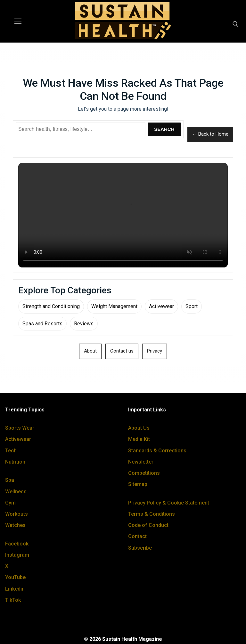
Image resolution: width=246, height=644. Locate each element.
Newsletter (141, 462)
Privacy (155, 351)
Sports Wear (20, 428)
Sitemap (138, 484)
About (90, 351)
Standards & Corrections (157, 451)
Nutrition (15, 462)
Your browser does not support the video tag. (123, 215)
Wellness (16, 492)
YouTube (15, 577)
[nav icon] (18, 21)
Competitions (144, 473)
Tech (11, 451)
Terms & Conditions (152, 514)
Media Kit (139, 439)
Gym (10, 503)
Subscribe (140, 548)
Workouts (16, 514)
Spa (10, 480)
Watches (15, 525)
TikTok (13, 600)
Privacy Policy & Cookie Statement (169, 503)
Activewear (161, 306)
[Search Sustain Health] (81, 129)
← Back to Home (210, 134)
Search (164, 129)
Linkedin (15, 589)
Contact (137, 536)
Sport (192, 306)
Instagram (17, 555)
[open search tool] (235, 24)
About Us (139, 428)
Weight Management (114, 306)
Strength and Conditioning (51, 306)
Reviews (84, 324)
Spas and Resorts (42, 324)
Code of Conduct (148, 525)
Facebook (17, 544)
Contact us (122, 351)
